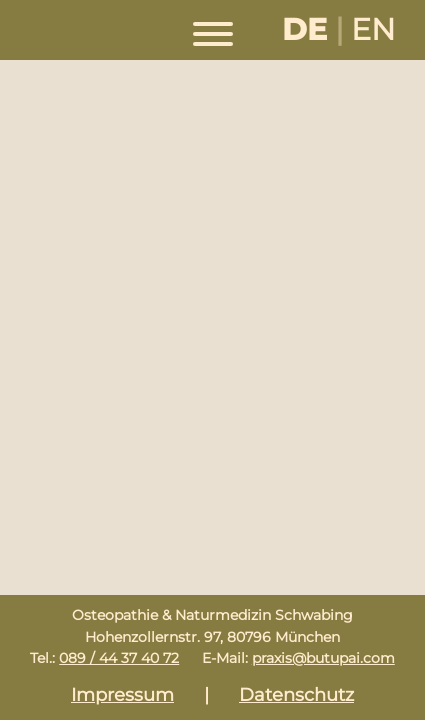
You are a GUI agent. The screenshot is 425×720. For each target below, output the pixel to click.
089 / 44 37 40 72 (119, 658)
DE (304, 29)
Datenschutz (296, 695)
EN (373, 29)
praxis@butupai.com (323, 658)
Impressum (122, 695)
